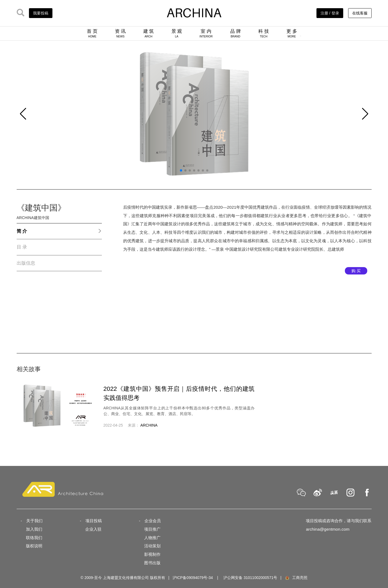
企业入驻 (93, 529)
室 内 (206, 33)
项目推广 (152, 529)
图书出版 (152, 563)
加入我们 (34, 529)
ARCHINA (149, 425)
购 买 (356, 271)
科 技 (264, 33)
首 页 (92, 33)
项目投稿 (94, 521)
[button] (23, 114)
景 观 (177, 33)
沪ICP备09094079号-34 (193, 578)
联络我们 (34, 538)
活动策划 (152, 546)
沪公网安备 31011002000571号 (250, 578)
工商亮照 (296, 578)
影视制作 (152, 554)
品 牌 (236, 33)
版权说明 (34, 546)
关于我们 (34, 521)
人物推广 (152, 538)
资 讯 (120, 33)
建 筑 (149, 33)
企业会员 (153, 521)
